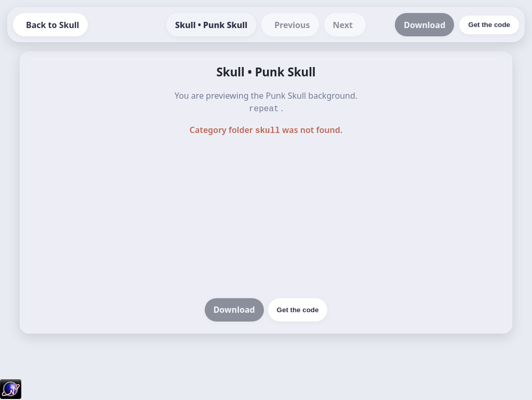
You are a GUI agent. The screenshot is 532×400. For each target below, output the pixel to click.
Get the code (298, 308)
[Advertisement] (266, 216)
